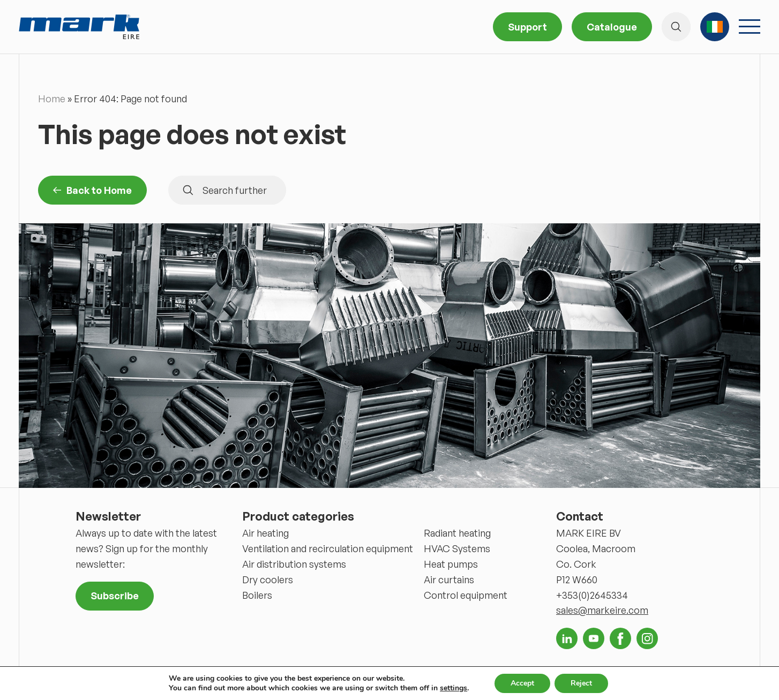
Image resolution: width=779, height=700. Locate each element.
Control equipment (466, 595)
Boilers (257, 595)
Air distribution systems (294, 564)
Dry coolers (268, 579)
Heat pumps (451, 564)
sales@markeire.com (602, 610)
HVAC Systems (457, 548)
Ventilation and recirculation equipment (328, 548)
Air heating (265, 533)
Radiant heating (457, 533)
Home (52, 99)
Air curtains (449, 579)
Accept (522, 683)
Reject (581, 683)
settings (454, 688)
